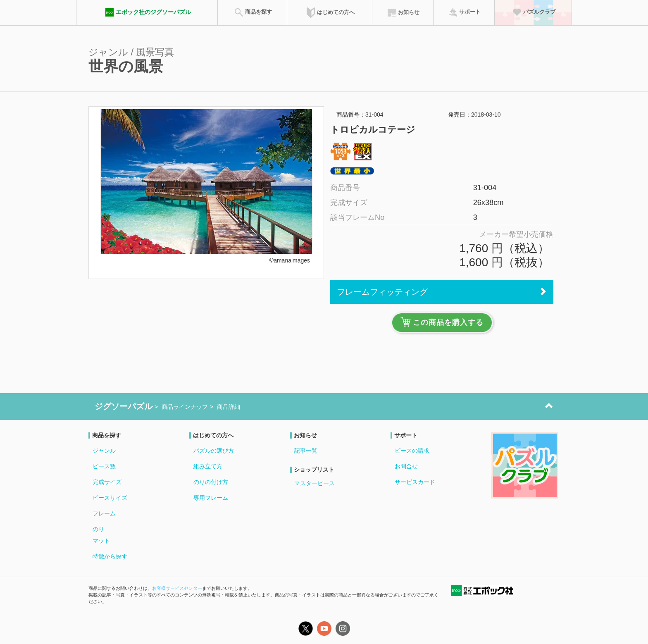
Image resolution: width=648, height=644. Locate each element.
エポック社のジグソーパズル (147, 12)
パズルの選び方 (214, 451)
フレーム (104, 513)
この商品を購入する (442, 322)
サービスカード (415, 482)
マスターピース (314, 483)
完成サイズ (107, 482)
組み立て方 (208, 466)
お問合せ (406, 466)
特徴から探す (110, 556)
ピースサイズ (110, 498)
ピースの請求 (412, 451)
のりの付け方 (211, 482)
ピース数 (104, 466)
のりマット (101, 535)
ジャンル (104, 451)
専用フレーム (211, 498)
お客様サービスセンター (177, 588)
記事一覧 (306, 451)
